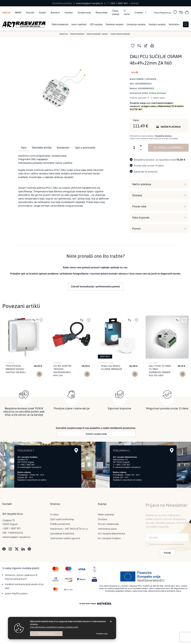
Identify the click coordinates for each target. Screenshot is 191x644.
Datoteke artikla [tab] (42, 148)
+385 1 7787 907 (123, 464)
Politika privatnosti (60, 524)
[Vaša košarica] (187, 13)
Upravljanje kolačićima (62, 533)
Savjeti (42, 12)
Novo (18, 12)
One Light (153, 363)
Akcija (6, 12)
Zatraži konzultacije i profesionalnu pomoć (96, 286)
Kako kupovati (141, 218)
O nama (127, 12)
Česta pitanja (116, 12)
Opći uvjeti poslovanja (62, 519)
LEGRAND (10, 363)
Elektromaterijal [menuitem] (60, 25)
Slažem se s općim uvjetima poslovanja (167, 544)
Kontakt (135, 3)
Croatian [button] (139, 12)
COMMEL (58, 363)
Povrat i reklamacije (108, 524)
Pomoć (137, 229)
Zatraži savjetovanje (96, 434)
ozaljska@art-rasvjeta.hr (30, 467)
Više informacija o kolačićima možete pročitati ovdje (54, 627)
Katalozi (69, 12)
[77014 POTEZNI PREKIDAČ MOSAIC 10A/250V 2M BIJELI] (39, 374)
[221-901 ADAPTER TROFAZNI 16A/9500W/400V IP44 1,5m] (87, 374)
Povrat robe (139, 206)
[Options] (102, 634)
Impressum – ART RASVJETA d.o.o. (69, 528)
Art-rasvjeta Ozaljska (109, 538)
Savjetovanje (84, 12)
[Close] (46, 634)
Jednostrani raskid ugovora (65, 538)
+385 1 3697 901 (119, 3)
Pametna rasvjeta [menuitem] (115, 25)
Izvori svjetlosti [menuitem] (79, 25)
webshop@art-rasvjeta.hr (89, 3)
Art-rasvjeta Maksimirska (111, 533)
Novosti (30, 12)
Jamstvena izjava (107, 528)
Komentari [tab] (63, 148)
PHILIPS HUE (107, 363)
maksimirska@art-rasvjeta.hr (128, 467)
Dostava (137, 195)
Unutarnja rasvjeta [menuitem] (136, 25)
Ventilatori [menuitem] (174, 25)
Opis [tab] (24, 148)
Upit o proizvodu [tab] (85, 148)
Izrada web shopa (88, 603)
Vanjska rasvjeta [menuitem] (157, 25)
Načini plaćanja (142, 184)
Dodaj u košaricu (168, 148)
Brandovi (55, 12)
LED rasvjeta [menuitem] (96, 25)
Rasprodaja (102, 12)
